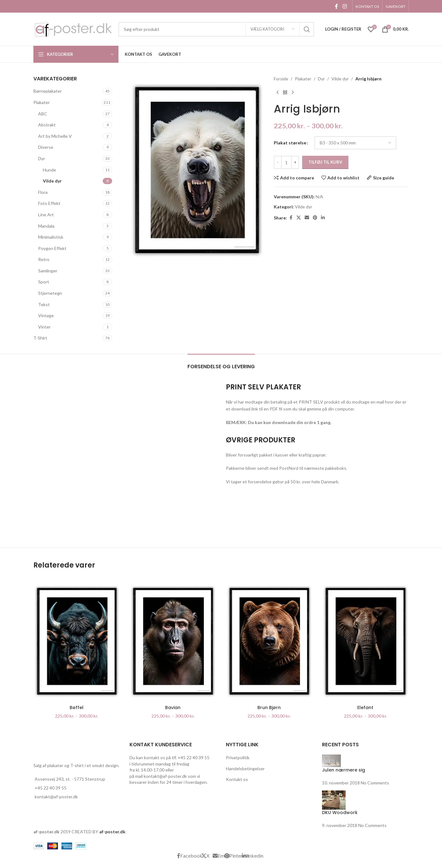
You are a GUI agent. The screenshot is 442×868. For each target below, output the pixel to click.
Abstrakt (47, 125)
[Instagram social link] (344, 6)
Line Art (46, 215)
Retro (44, 259)
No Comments (375, 783)
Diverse (46, 147)
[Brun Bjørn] (269, 641)
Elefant (365, 708)
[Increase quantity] (295, 162)
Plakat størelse (290, 143)
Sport (44, 282)
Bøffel (77, 708)
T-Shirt (40, 338)
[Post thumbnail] (331, 760)
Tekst (44, 304)
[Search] (216, 29)
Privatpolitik (238, 757)
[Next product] (293, 92)
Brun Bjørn (269, 708)
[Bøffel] (77, 641)
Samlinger (48, 271)
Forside (281, 79)
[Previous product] (278, 92)
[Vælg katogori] (273, 29)
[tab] (221, 363)
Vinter (44, 327)
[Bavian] (173, 641)
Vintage (46, 315)
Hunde (49, 170)
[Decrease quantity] (278, 162)
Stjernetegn (50, 293)
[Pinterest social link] (315, 218)
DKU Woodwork (340, 813)
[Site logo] (73, 29)
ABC (43, 114)
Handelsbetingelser (245, 769)
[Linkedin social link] (323, 218)
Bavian (173, 708)
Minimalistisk (51, 237)
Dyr (42, 158)
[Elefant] (365, 641)
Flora (43, 192)
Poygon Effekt (52, 248)
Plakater (42, 102)
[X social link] (299, 218)
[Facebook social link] (336, 6)
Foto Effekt (49, 203)
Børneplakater (48, 91)
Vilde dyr (52, 181)
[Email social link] (307, 218)
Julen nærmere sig (344, 770)
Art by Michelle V (55, 136)
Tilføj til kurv (325, 162)
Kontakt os (237, 779)
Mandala (46, 226)
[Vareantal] (286, 162)
